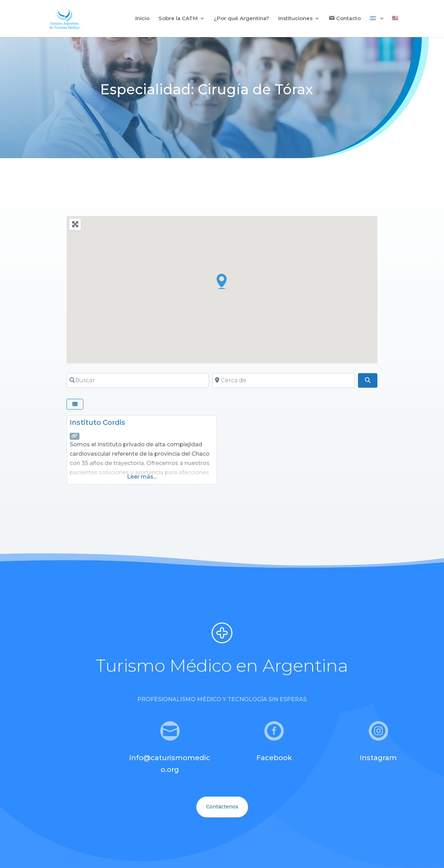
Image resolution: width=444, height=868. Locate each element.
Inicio (142, 19)
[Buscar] (138, 380)
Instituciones (295, 19)
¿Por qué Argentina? (241, 19)
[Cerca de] (283, 380)
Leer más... (142, 477)
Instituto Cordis (97, 422)
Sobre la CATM (178, 19)
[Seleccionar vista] (75, 404)
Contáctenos (222, 807)
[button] (222, 281)
